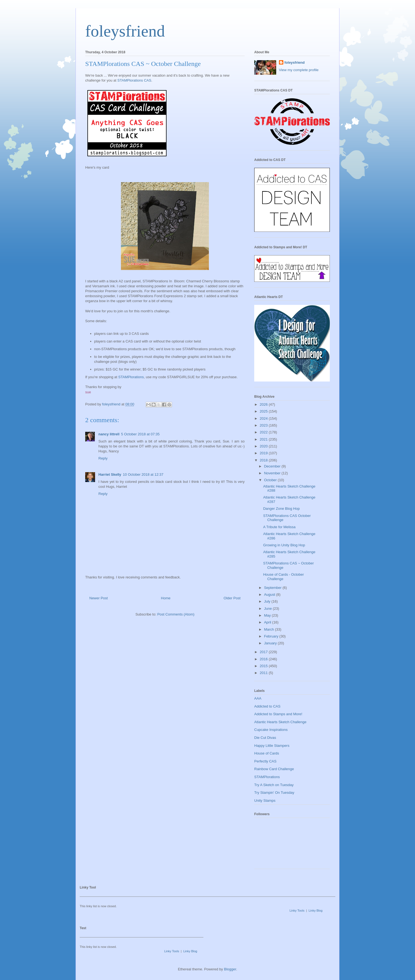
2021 (264, 439)
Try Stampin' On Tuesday (274, 793)
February (272, 636)
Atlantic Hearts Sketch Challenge (280, 722)
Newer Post (99, 598)
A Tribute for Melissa (279, 527)
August (270, 595)
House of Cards (267, 753)
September (273, 588)
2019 (264, 453)
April (268, 622)
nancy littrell (109, 434)
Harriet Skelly (110, 474)
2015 (264, 666)
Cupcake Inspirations (271, 730)
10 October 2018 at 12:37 (143, 474)
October (271, 480)
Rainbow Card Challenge (274, 769)
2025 (264, 411)
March (270, 629)
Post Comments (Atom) (176, 614)
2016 (264, 659)
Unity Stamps (265, 801)
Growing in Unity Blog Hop (284, 545)
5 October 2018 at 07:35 (140, 434)
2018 (264, 460)
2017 (264, 652)
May (268, 615)
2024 (264, 418)
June (269, 609)
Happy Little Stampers (272, 746)
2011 (264, 673)
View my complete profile (299, 70)
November (273, 473)
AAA (258, 698)
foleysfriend (125, 31)
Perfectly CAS (265, 761)
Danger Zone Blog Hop (281, 509)
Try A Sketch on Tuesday (274, 785)
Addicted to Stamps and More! (278, 714)
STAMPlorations (131, 377)
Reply (103, 458)
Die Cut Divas (265, 738)
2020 (264, 446)
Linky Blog (316, 911)
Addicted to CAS (267, 706)
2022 (264, 432)
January (271, 643)
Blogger (230, 969)
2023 (264, 425)
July (268, 601)
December (273, 466)
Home (166, 598)
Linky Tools (297, 911)
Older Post (232, 598)
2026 (264, 404)
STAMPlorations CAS (134, 80)
